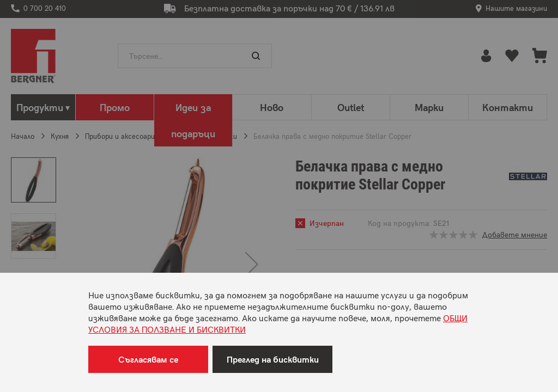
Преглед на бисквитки (273, 359)
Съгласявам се (148, 359)
